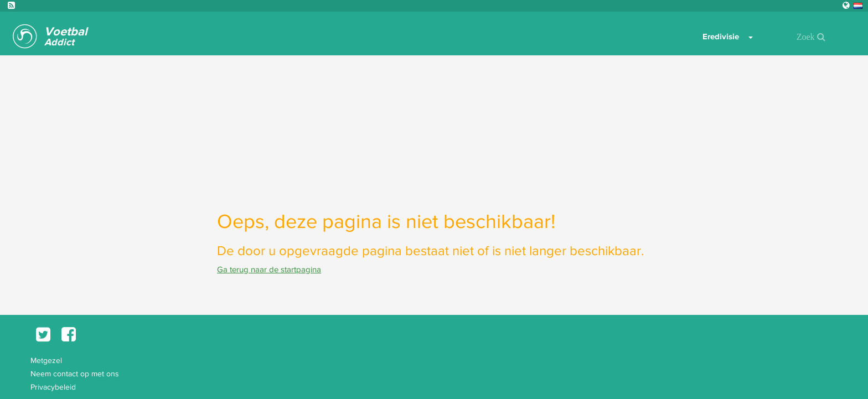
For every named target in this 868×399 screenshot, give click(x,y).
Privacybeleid (53, 387)
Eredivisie (721, 37)
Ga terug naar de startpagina (269, 269)
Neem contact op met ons (75, 374)
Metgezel (46, 360)
